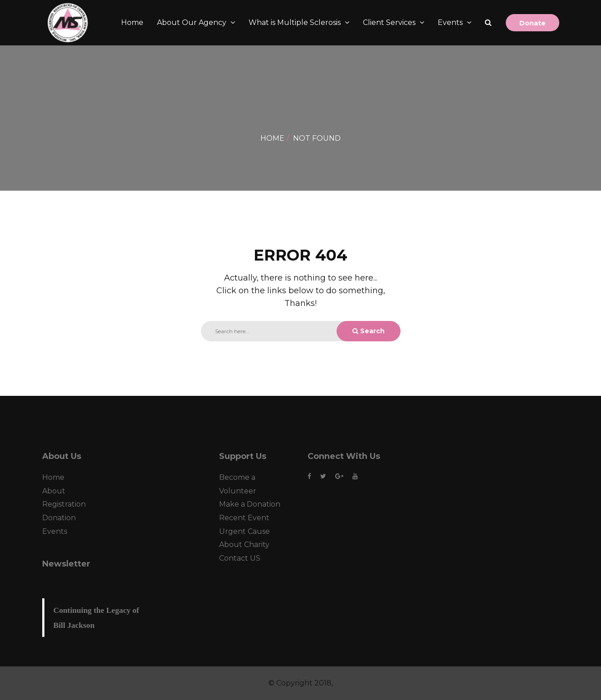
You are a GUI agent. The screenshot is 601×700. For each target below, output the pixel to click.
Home (132, 22)
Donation (59, 518)
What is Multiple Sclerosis (296, 22)
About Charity (244, 545)
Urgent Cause (244, 531)
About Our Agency (193, 22)
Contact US (240, 558)
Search (369, 331)
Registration (64, 504)
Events (451, 22)
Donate (533, 23)
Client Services (390, 22)
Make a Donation (250, 504)
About (54, 491)
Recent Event (244, 518)
